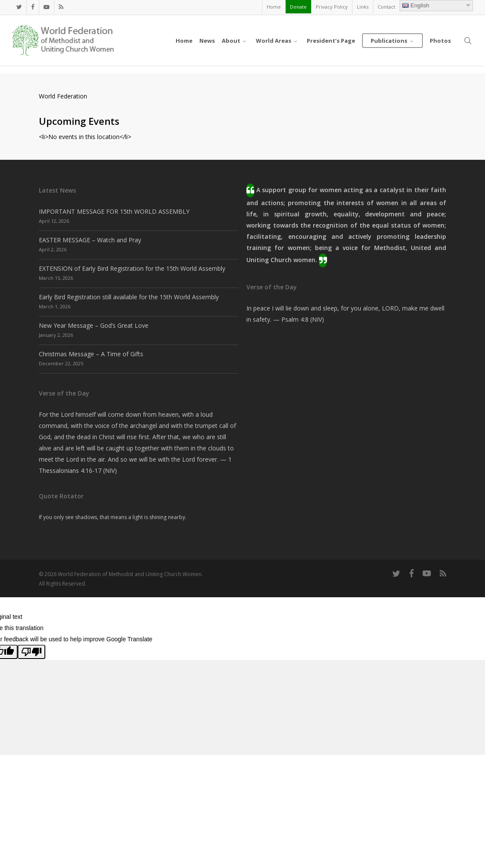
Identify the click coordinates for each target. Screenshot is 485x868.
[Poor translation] (31, 652)
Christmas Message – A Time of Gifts (91, 354)
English (416, 5)
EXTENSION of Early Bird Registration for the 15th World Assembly (132, 268)
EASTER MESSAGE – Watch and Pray (90, 240)
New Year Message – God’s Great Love (94, 325)
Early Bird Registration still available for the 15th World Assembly (129, 297)
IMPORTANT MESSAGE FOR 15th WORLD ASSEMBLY (114, 211)
